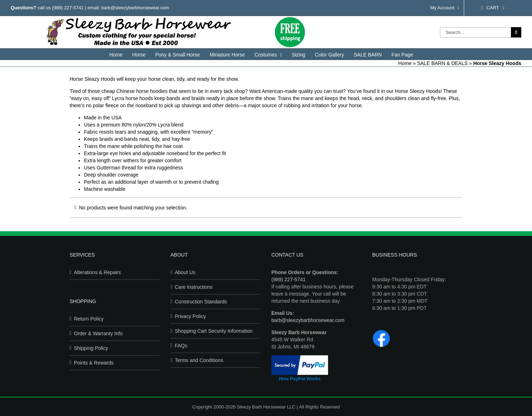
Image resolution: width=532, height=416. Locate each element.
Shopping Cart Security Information (214, 331)
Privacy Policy (190, 316)
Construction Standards (201, 302)
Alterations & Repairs (97, 272)
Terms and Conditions (199, 360)
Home (405, 63)
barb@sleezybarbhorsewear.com (308, 320)
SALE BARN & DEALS (442, 63)
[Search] (516, 32)
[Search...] (475, 32)
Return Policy (89, 319)
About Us (185, 272)
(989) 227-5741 (68, 8)
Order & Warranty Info (98, 333)
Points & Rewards (94, 363)
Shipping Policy (91, 348)
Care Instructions (194, 287)
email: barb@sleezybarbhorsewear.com (128, 8)
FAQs (181, 346)
